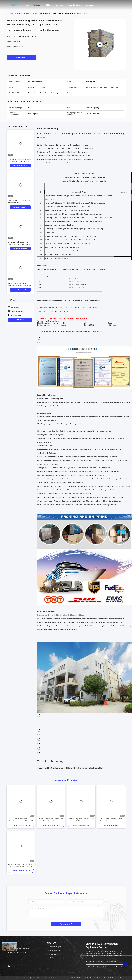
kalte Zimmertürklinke (96, 768)
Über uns (59, 5)
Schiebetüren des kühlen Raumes (76, 768)
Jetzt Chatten (21, 58)
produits (16, 13)
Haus (27, 5)
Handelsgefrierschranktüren (53, 768)
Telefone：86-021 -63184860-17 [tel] (19, 949)
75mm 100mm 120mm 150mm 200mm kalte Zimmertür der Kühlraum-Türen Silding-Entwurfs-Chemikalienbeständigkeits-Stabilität (51, 820)
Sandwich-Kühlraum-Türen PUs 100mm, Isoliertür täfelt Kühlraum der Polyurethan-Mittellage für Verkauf (19, 286)
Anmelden (119, 967)
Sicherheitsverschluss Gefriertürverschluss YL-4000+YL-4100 (21, 820)
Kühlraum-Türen (26, 13)
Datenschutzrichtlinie (14, 978)
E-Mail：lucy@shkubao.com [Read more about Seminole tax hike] (18, 953)
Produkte (37, 5)
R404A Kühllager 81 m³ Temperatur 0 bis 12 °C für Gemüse (81, 820)
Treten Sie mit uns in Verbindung (74, 6)
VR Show (48, 5)
